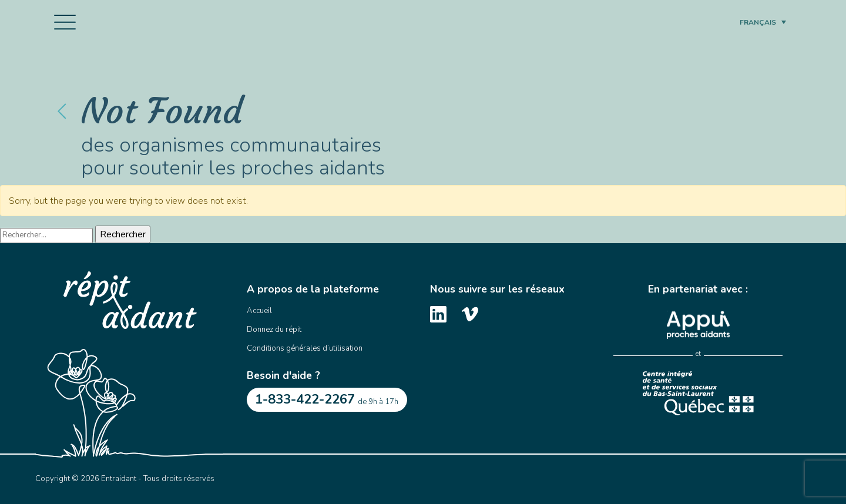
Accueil (259, 311)
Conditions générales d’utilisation (305, 348)
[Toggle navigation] (65, 22)
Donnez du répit (274, 330)
